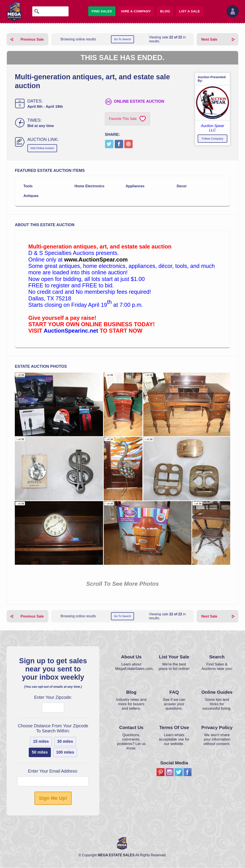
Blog (165, 11)
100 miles (65, 752)
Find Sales (102, 11)
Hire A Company (136, 11)
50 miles (40, 752)
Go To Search (122, 39)
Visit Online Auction (43, 148)
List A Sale (189, 11)
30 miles (65, 742)
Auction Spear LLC (212, 128)
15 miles (41, 742)
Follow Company (213, 139)
